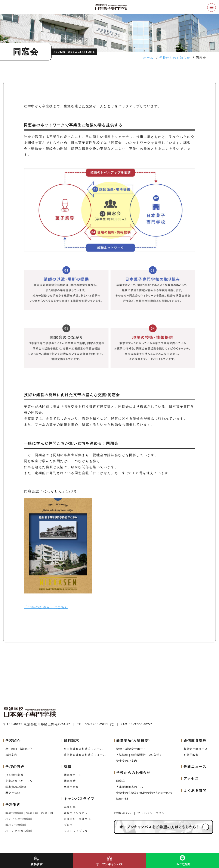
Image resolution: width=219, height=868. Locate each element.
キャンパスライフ (79, 799)
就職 (68, 767)
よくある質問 (195, 791)
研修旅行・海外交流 (77, 819)
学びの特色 (15, 767)
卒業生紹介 (71, 787)
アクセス (191, 779)
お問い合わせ (124, 813)
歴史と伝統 (13, 793)
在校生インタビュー (77, 813)
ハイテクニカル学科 (19, 831)
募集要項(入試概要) (133, 741)
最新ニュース (195, 767)
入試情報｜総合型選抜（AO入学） (139, 755)
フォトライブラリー (77, 831)
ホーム (148, 58)
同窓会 (121, 781)
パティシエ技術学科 (19, 819)
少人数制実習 (14, 775)
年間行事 (70, 807)
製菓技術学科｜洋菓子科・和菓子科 (29, 813)
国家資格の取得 (16, 787)
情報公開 (122, 799)
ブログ (68, 825)
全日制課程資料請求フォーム (83, 749)
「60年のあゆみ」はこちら (46, 607)
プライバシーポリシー (152, 813)
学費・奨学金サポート (131, 749)
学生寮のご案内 (127, 761)
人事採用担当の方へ (130, 787)
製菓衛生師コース (195, 749)
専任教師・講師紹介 (19, 749)
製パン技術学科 (16, 825)
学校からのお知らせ (175, 58)
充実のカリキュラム (19, 781)
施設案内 (11, 755)
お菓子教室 (191, 755)
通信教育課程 (195, 741)
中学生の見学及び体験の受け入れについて (145, 793)
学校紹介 (13, 741)
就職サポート (73, 775)
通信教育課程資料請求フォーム (85, 755)
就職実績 (70, 781)
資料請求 (71, 741)
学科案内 (13, 805)
